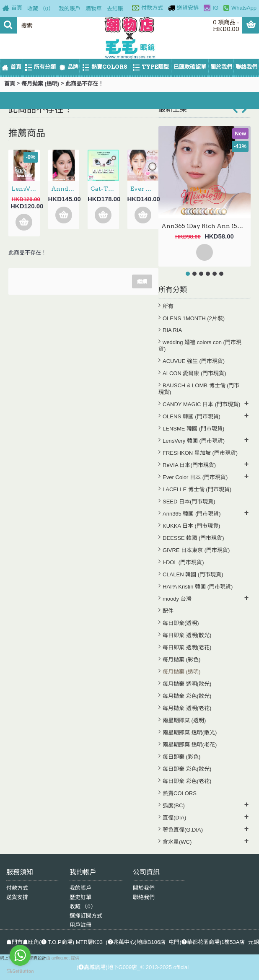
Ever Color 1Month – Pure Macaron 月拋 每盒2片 (145, 189)
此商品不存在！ (84, 84)
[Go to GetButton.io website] (20, 971)
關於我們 (144, 888)
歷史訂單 (80, 897)
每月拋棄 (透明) (40, 84)
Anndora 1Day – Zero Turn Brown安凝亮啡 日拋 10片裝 (65, 189)
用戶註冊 (80, 925)
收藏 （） (83, 906)
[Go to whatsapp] (20, 955)
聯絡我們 (144, 897)
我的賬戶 (80, 888)
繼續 (142, 281)
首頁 (10, 84)
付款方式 (17, 888)
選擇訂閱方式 (86, 916)
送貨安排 (17, 897)
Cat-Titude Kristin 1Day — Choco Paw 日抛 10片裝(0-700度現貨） (105, 189)
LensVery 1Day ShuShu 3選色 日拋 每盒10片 (26, 189)
